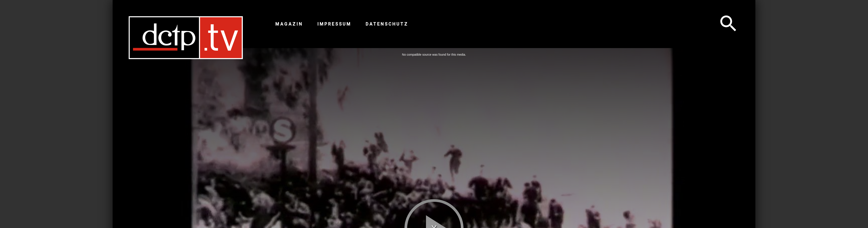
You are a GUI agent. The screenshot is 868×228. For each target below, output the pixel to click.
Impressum (334, 24)
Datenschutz (387, 24)
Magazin (289, 24)
